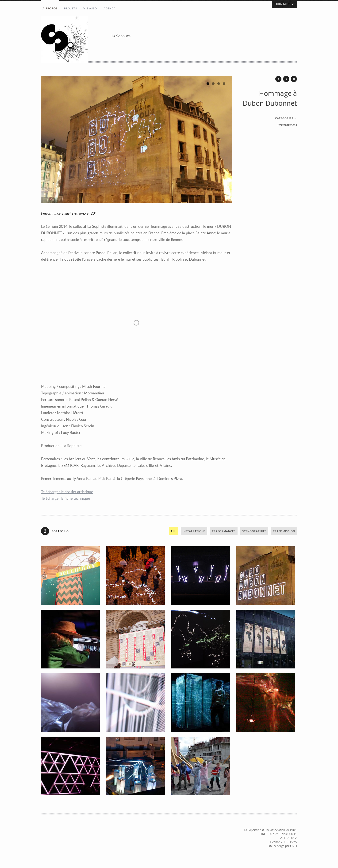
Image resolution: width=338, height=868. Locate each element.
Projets (71, 8)
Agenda (110, 8)
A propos (50, 8)
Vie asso (90, 8)
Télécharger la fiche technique (65, 498)
